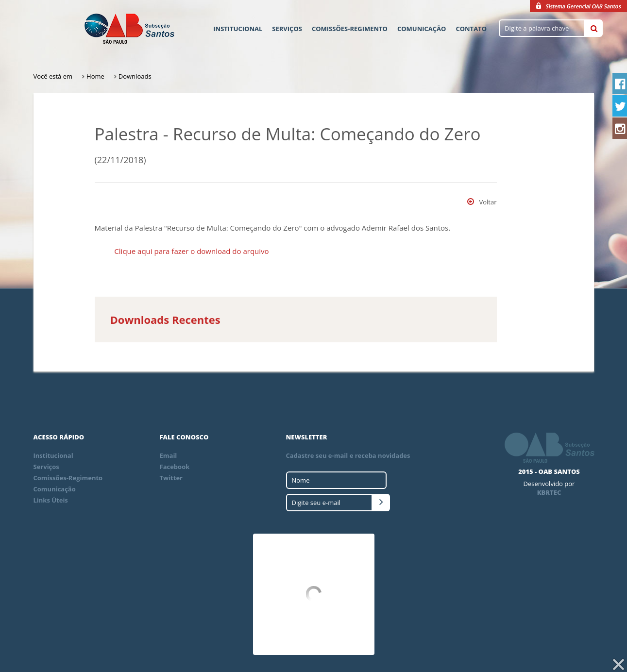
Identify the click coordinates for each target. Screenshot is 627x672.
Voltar (482, 202)
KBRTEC (549, 492)
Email (169, 455)
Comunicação (422, 29)
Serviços (287, 29)
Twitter (171, 478)
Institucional (238, 29)
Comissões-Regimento (350, 29)
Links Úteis (51, 500)
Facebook (175, 467)
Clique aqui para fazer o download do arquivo (191, 251)
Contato (471, 29)
